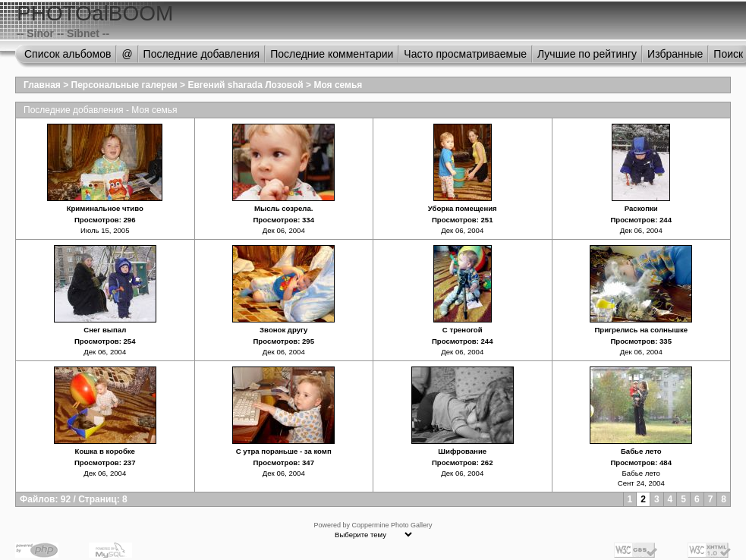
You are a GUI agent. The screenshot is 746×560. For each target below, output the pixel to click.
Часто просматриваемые (465, 54)
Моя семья (338, 85)
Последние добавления (202, 54)
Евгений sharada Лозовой (245, 85)
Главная (42, 85)
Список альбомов (68, 54)
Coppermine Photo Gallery (392, 525)
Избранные (675, 54)
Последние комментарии (332, 54)
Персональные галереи (124, 85)
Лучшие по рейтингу (587, 54)
